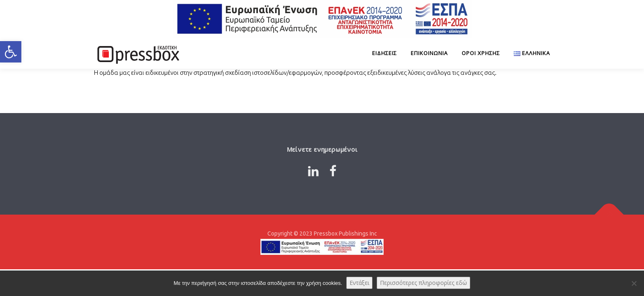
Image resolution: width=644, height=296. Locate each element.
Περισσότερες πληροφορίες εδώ (423, 283)
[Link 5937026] (313, 171)
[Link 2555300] (528, 53)
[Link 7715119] (322, 19)
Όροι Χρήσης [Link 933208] (481, 53)
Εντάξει (359, 283)
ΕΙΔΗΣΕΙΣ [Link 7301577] (384, 53)
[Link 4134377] (609, 215)
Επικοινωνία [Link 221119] (429, 53)
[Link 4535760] (137, 53)
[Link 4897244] (333, 171)
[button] (11, 52)
